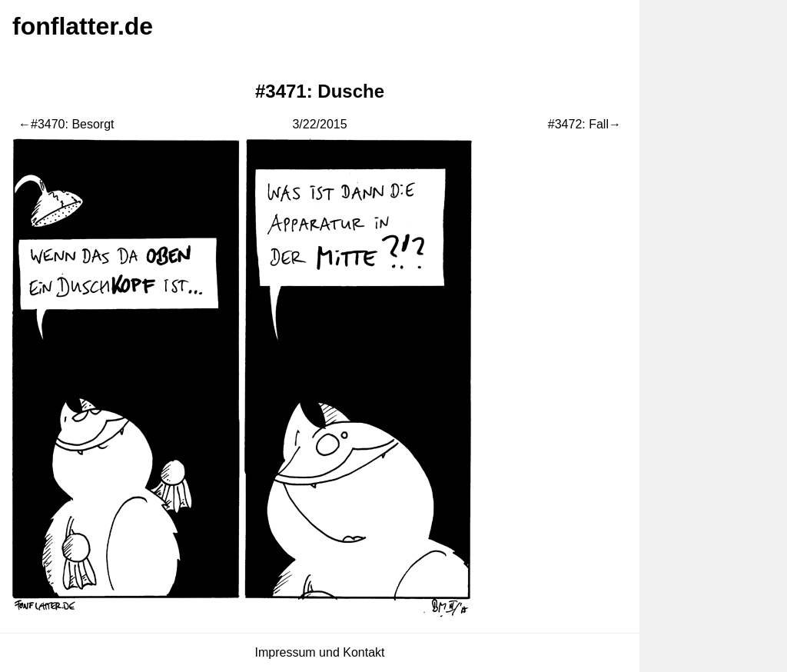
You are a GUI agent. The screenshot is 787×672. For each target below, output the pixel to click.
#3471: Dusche (320, 91)
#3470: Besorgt (73, 124)
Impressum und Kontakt (320, 652)
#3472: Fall (578, 124)
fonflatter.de (83, 26)
